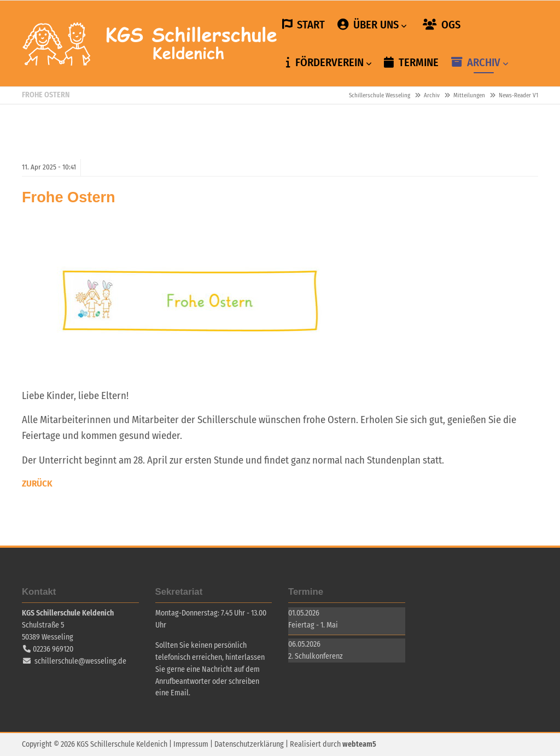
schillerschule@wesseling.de (80, 661)
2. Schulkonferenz (316, 656)
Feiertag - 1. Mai (313, 625)
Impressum (191, 744)
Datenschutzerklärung (249, 744)
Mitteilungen (469, 95)
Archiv (432, 95)
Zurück (37, 484)
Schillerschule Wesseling (150, 44)
